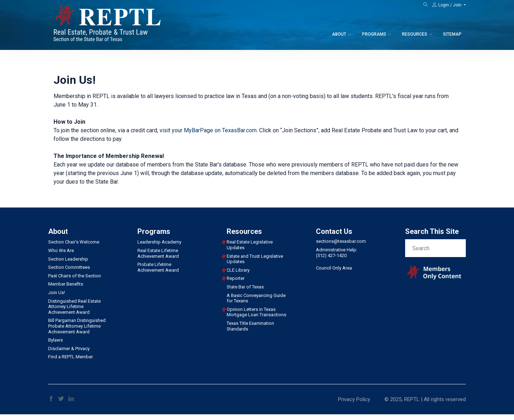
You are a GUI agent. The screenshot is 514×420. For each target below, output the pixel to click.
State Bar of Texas (245, 287)
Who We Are (61, 250)
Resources (415, 34)
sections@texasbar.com (341, 241)
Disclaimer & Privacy (69, 349)
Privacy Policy (354, 399)
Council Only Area (334, 268)
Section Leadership (68, 259)
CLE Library (238, 270)
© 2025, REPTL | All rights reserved (425, 399)
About (339, 34)
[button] (449, 5)
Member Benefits (66, 284)
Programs (374, 34)
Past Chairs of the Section (75, 276)
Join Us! (57, 293)
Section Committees (69, 267)
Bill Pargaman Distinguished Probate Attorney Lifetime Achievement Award (77, 326)
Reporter (236, 278)
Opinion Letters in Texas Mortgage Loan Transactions (256, 312)
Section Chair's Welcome (74, 242)
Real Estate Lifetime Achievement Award (158, 253)
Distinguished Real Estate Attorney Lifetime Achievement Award (74, 307)
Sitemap (452, 34)
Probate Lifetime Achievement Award (158, 267)
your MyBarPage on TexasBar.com (214, 130)
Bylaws (56, 340)
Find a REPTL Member (70, 357)
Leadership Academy (159, 242)
